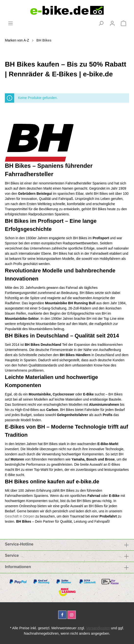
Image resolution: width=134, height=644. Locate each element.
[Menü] (11, 23)
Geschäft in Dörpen (20, 516)
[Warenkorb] (123, 23)
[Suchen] (101, 23)
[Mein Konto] (112, 23)
